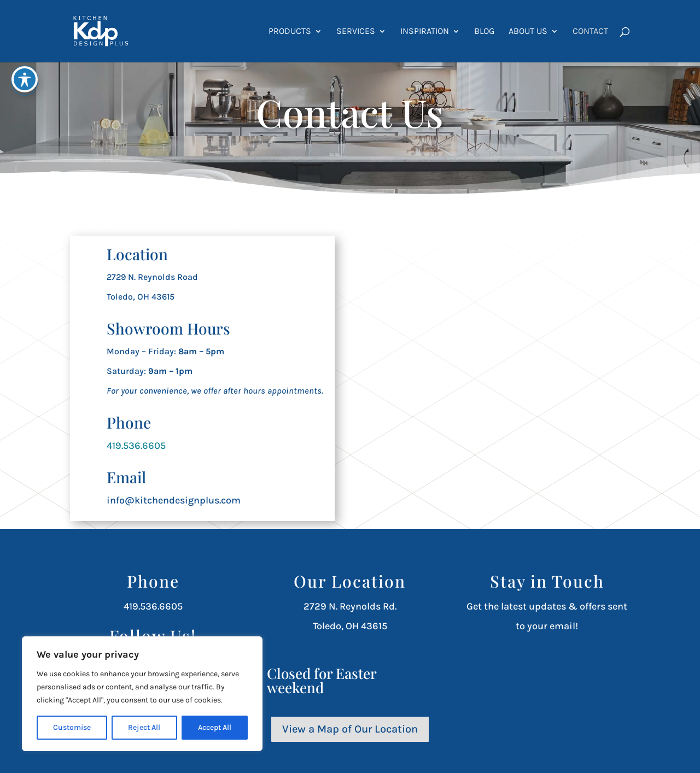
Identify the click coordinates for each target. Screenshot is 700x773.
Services (356, 32)
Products (290, 32)
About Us (528, 32)
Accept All (215, 727)
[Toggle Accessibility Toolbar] (25, 79)
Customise (72, 727)
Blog (484, 32)
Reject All (144, 727)
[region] (142, 694)
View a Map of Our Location (350, 729)
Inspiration (425, 32)
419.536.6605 (136, 446)
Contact (590, 32)
